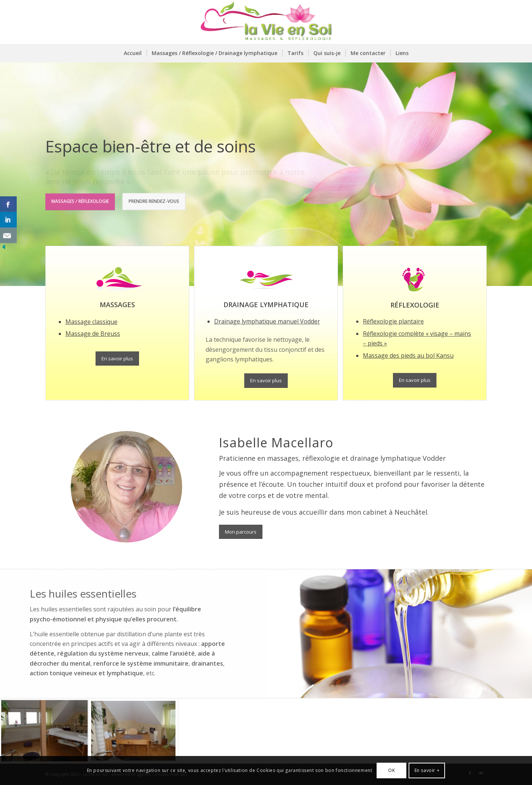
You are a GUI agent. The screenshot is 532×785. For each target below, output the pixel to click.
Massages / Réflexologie (80, 200)
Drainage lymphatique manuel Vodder (267, 321)
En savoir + (427, 770)
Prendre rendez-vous (154, 200)
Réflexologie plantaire (393, 321)
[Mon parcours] (241, 532)
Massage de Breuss (93, 334)
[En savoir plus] (117, 359)
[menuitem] (133, 53)
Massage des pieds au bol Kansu (408, 355)
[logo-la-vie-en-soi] (266, 22)
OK (391, 770)
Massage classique (91, 322)
